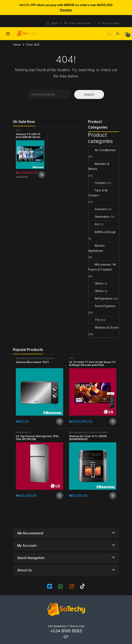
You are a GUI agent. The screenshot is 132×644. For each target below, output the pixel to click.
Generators (99, 217)
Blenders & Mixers (99, 166)
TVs (18, 130)
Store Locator (108, 23)
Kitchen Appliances (97, 248)
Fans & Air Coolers (98, 193)
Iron (94, 224)
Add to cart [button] (42, 175)
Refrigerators (100, 298)
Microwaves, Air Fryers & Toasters (102, 267)
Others (96, 283)
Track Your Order (77, 23)
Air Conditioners (102, 150)
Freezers (98, 209)
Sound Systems (102, 306)
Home (17, 45)
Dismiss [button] (66, 10)
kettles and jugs (102, 232)
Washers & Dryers (104, 327)
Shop (52, 23)
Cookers (97, 183)
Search (109, 34)
